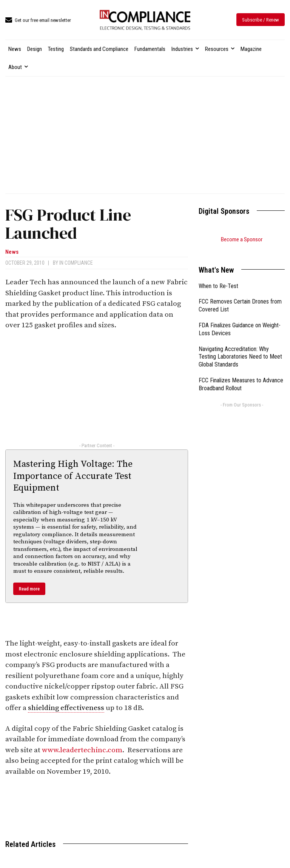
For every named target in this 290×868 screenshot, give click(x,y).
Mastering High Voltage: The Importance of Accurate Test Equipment (73, 476)
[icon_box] (38, 21)
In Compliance (76, 263)
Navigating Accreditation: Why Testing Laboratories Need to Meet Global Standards (240, 347)
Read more (29, 589)
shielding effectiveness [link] (66, 708)
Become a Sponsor (242, 239)
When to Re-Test (218, 277)
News (12, 252)
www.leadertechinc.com (82, 750)
